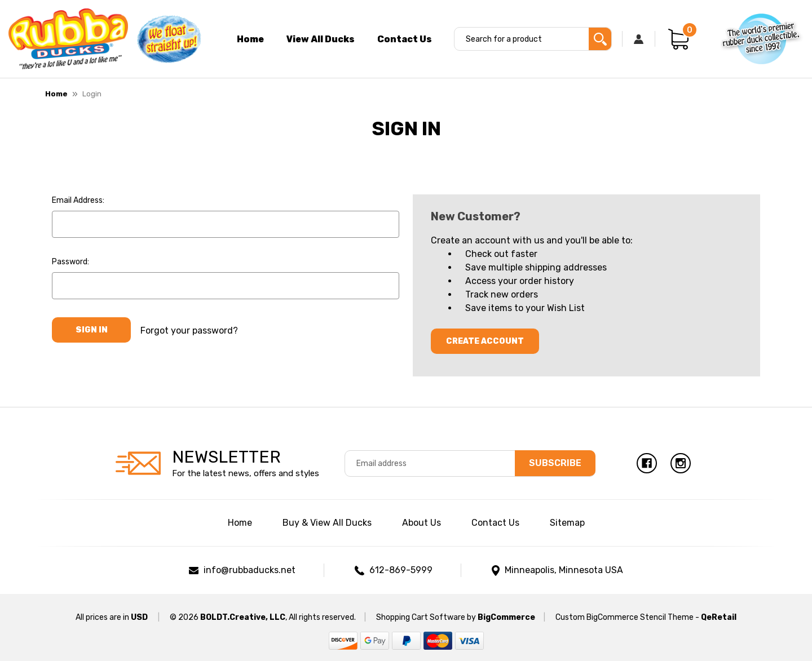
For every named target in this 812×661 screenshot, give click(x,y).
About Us (422, 523)
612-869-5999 (401, 570)
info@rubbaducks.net (250, 570)
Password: (70, 262)
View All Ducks (321, 39)
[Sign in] (639, 39)
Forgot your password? (189, 330)
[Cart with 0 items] (678, 39)
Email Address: (78, 200)
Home (250, 39)
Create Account (485, 341)
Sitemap (567, 523)
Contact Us (405, 39)
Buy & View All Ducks (327, 523)
